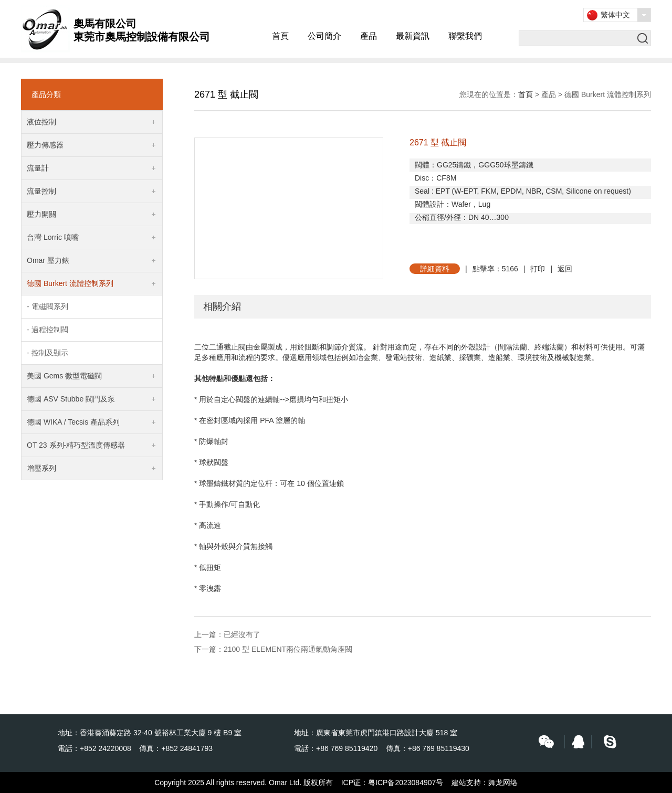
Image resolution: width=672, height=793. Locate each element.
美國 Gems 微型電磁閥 (64, 376)
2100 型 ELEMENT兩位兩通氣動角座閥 (288, 649)
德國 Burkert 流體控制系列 (70, 283)
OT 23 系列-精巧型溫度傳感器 (76, 445)
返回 (565, 269)
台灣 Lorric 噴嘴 (53, 237)
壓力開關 (41, 214)
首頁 (280, 36)
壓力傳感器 (45, 145)
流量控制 (41, 191)
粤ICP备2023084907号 (406, 783)
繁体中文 (615, 15)
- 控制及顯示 (48, 353)
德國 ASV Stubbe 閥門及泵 (71, 399)
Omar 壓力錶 (48, 260)
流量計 (38, 168)
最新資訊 (413, 36)
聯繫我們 (465, 36)
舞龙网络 (503, 783)
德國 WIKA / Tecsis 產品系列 (73, 422)
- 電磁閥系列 (48, 306)
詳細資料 (435, 269)
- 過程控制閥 (48, 330)
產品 (369, 36)
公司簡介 (324, 36)
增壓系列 (41, 468)
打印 (538, 269)
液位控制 (41, 122)
